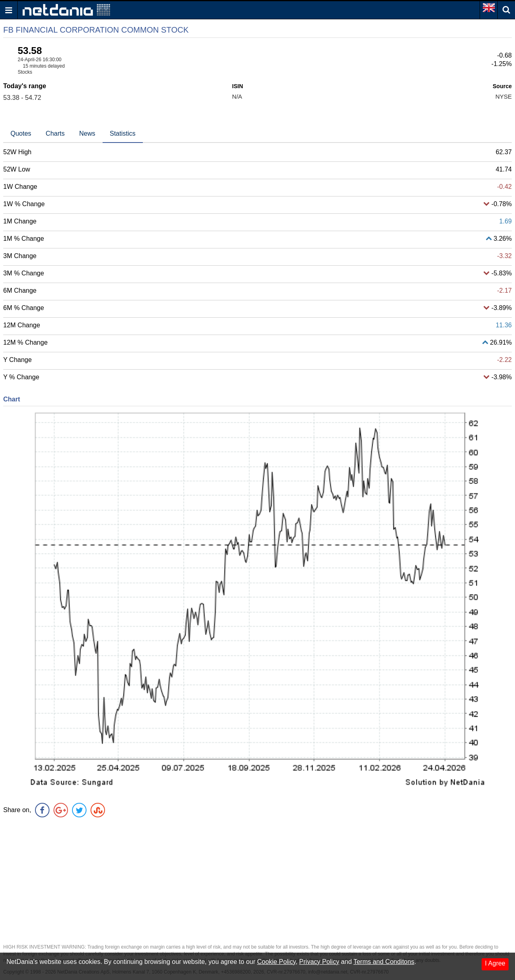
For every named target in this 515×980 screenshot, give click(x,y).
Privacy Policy (319, 962)
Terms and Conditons (384, 962)
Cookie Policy (276, 962)
